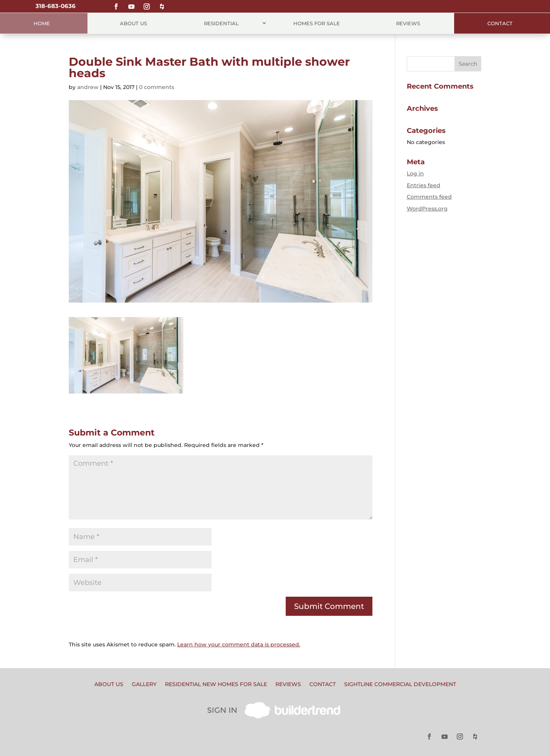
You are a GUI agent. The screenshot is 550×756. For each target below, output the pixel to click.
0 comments (157, 87)
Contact (500, 23)
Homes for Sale (317, 23)
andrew (88, 87)
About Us (133, 23)
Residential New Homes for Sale (216, 685)
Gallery (144, 685)
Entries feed (424, 185)
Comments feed (429, 197)
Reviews (408, 23)
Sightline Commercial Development (400, 685)
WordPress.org (427, 209)
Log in (415, 173)
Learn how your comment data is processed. (239, 644)
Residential (221, 23)
